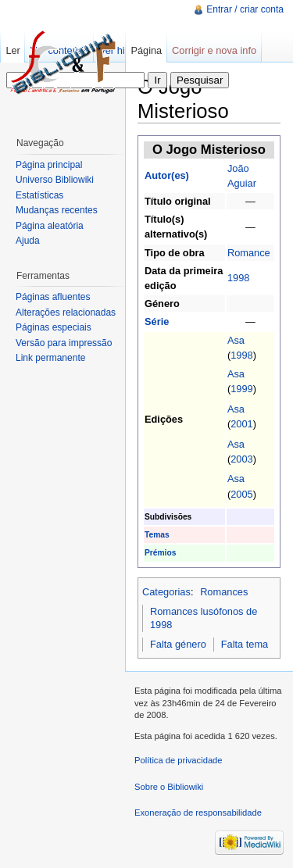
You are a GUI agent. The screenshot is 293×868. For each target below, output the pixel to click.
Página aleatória (50, 226)
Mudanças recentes (57, 210)
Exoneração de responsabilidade (198, 813)
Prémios (160, 553)
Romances (224, 592)
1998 (238, 278)
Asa (236, 340)
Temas (157, 535)
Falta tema (245, 644)
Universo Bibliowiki (55, 180)
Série (157, 321)
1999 (241, 389)
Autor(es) (167, 175)
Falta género (178, 644)
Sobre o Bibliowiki (169, 787)
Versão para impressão (64, 343)
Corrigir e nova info (214, 50)
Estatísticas (39, 195)
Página (146, 50)
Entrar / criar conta (245, 9)
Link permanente (50, 358)
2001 (241, 424)
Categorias (166, 592)
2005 (241, 494)
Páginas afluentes (53, 297)
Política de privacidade (179, 760)
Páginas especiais (54, 327)
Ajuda (28, 241)
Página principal (49, 165)
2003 (241, 459)
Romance (249, 253)
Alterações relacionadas (66, 313)
